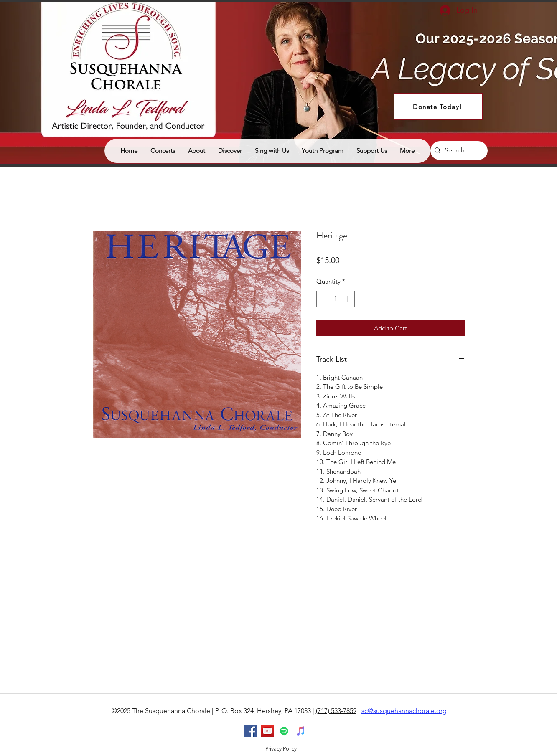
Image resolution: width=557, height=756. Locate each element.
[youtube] (267, 731)
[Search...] (457, 151)
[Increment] (348, 299)
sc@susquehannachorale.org (404, 711)
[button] (230, 151)
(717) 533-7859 (336, 711)
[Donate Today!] (439, 107)
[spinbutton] (335, 299)
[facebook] (251, 731)
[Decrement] (323, 299)
